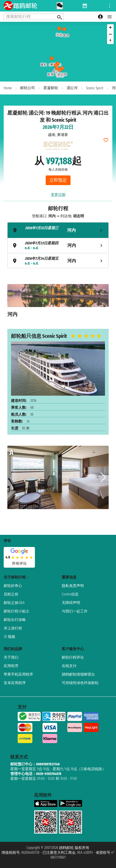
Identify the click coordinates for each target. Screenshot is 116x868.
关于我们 (11, 657)
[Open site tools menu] (110, 6)
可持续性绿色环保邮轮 (80, 683)
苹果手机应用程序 (18, 674)
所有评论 (19, 563)
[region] (58, 52)
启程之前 (11, 594)
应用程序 (11, 666)
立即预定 (58, 180)
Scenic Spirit (95, 88)
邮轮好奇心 (13, 586)
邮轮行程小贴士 (17, 611)
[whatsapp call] (60, 6)
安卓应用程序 (15, 683)
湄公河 (72, 88)
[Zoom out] (110, 34)
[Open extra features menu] (34, 17)
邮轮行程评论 (73, 657)
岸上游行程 (13, 628)
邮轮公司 (28, 88)
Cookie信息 (70, 594)
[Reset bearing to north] (110, 41)
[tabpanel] (58, 303)
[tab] (58, 230)
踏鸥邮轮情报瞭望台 (78, 674)
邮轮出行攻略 (15, 620)
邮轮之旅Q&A (14, 603)
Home (8, 88)
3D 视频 (9, 637)
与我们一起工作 (75, 611)
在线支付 (69, 666)
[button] (103, 477)
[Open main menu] (110, 17)
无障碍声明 (71, 603)
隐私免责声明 (73, 586)
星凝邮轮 (51, 88)
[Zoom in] (110, 27)
